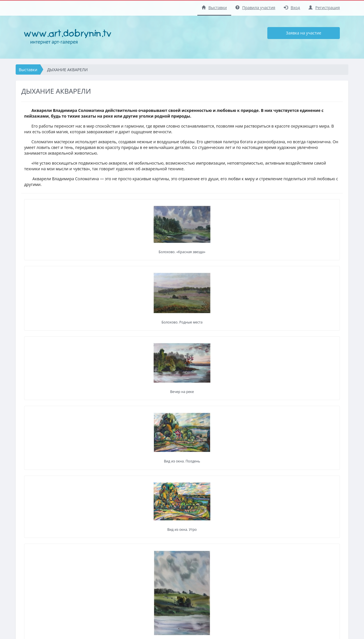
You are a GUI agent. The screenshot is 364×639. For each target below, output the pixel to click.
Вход (292, 8)
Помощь (164, 611)
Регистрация (324, 8)
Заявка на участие (303, 33)
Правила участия (255, 8)
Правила (164, 603)
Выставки (214, 8)
